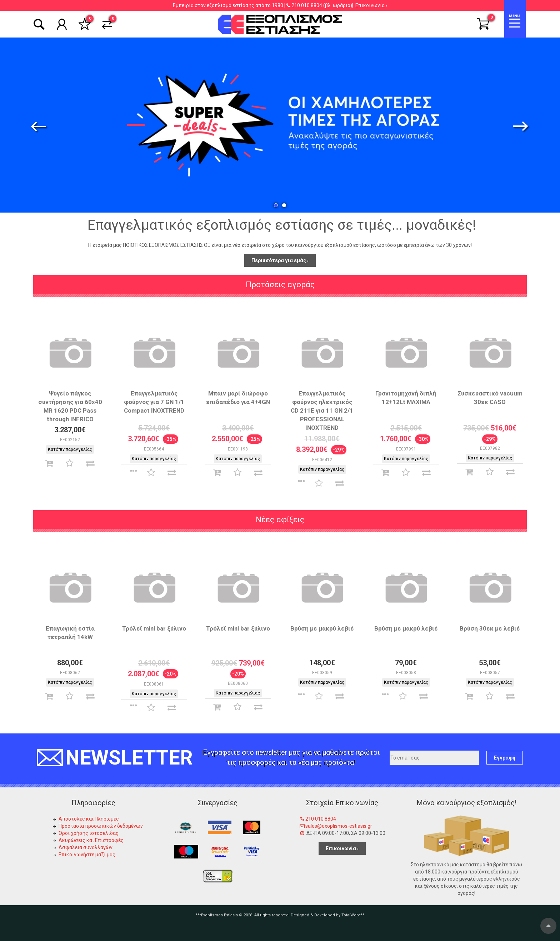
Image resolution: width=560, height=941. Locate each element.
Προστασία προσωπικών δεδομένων (101, 826)
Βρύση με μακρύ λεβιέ (322, 628)
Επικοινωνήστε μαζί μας (87, 855)
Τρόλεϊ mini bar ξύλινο (154, 628)
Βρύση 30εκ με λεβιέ (490, 628)
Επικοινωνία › (371, 5)
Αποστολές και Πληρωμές (89, 819)
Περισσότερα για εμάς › (280, 260)
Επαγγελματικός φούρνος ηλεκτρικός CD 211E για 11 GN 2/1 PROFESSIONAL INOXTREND (322, 410)
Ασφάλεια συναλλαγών (86, 847)
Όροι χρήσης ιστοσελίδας (89, 833)
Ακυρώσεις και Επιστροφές (91, 840)
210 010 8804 (307, 5)
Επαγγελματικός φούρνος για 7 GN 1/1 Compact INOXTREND (154, 402)
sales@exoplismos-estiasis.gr (339, 826)
